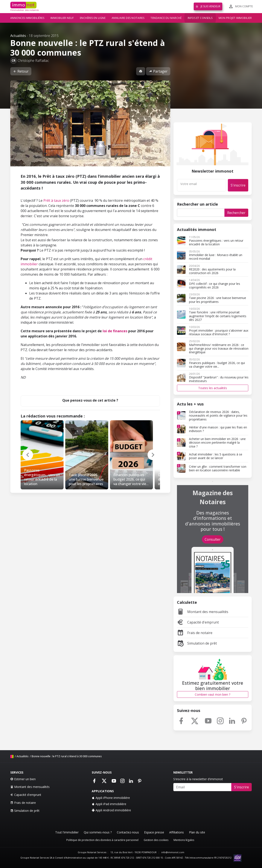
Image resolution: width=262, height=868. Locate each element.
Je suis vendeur (208, 6)
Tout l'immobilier (67, 832)
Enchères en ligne (93, 18)
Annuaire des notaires (128, 18)
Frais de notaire (195, 633)
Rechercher (236, 213)
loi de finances (115, 331)
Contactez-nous (128, 832)
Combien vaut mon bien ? (212, 694)
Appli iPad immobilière (109, 804)
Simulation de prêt (197, 643)
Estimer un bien (23, 779)
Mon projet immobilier (235, 18)
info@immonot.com (173, 852)
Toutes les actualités (213, 388)
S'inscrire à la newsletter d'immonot (198, 779)
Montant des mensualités (203, 612)
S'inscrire (238, 185)
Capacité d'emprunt (198, 622)
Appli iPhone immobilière (111, 798)
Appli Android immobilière (111, 810)
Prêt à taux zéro (56, 200)
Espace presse (154, 832)
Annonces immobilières (27, 18)
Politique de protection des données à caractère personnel (102, 840)
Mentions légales (184, 840)
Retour (21, 71)
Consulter (213, 539)
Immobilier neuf (62, 18)
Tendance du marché (166, 18)
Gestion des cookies (156, 840)
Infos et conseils (200, 18)
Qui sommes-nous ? (98, 832)
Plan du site (197, 832)
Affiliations (177, 832)
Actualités (18, 36)
